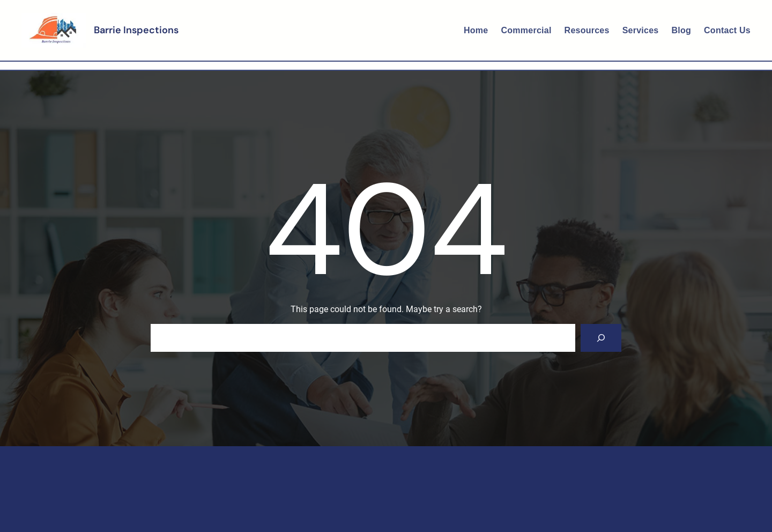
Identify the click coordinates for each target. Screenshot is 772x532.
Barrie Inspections (136, 30)
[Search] (601, 338)
